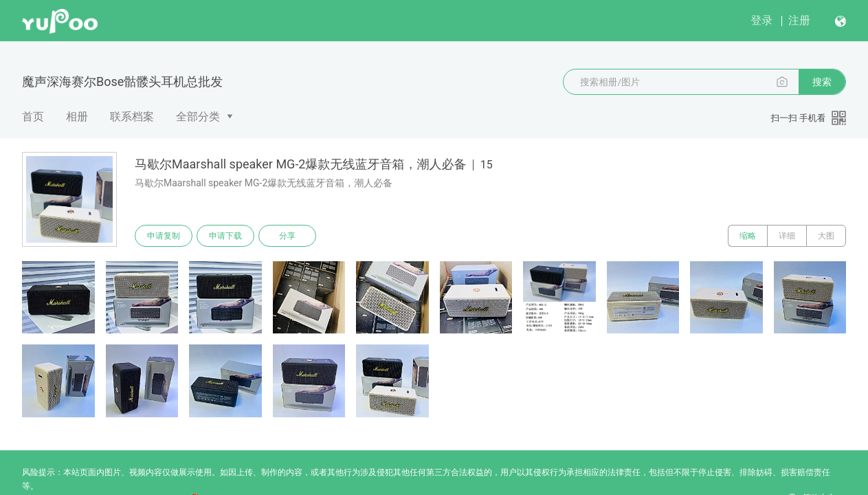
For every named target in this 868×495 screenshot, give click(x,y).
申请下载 (225, 236)
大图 (826, 236)
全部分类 (198, 117)
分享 (287, 236)
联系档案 (132, 117)
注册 (799, 20)
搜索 (822, 82)
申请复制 (164, 236)
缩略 (748, 236)
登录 (761, 20)
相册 (77, 117)
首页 (33, 117)
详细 (787, 236)
